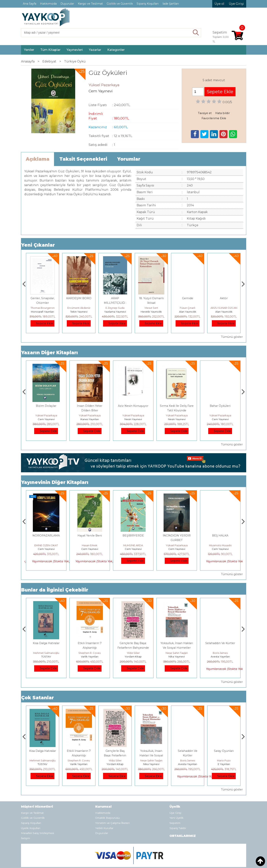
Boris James (224, 760)
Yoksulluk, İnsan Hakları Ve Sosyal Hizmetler (188, 755)
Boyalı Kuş (46, 643)
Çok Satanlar (38, 698)
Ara (196, 33)
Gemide (224, 298)
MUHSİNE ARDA (177, 545)
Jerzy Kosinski (46, 653)
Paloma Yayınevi (43, 312)
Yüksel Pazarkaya (46, 415)
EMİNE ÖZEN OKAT (90, 545)
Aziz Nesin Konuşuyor (177, 406)
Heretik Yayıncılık (188, 312)
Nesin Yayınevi (177, 419)
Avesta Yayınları (224, 764)
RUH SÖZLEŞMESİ (46, 536)
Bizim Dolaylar (90, 406)
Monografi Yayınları (79, 312)
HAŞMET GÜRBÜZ (46, 545)
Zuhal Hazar (42, 308)
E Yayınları (46, 656)
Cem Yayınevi (46, 419)
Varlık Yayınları (133, 656)
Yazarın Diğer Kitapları (50, 353)
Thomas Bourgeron (79, 308)
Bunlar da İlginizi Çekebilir (55, 590)
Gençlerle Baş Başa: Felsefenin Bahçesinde (151, 755)
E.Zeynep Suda (151, 308)
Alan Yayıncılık (224, 312)
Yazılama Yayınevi (151, 312)
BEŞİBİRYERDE (177, 536)
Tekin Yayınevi (115, 312)
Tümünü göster (232, 337)
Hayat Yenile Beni (133, 536)
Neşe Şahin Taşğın (220, 653)
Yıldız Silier (177, 653)
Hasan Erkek (133, 545)
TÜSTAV (90, 656)
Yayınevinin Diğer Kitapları (55, 482)
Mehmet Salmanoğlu (90, 653)
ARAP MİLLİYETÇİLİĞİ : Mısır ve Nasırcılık (151, 303)
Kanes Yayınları (133, 419)
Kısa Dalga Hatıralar (90, 643)
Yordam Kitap (177, 656)
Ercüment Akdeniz (115, 308)
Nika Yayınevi (220, 656)
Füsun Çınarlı (224, 308)
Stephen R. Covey (133, 653)
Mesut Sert (188, 308)
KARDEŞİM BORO (115, 298)
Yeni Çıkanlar (38, 245)
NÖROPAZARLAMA (90, 536)
